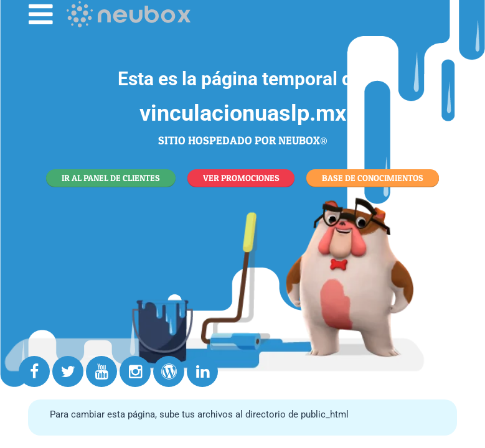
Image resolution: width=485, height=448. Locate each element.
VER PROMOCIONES (241, 178)
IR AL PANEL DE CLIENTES (111, 178)
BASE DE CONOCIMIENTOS (373, 178)
